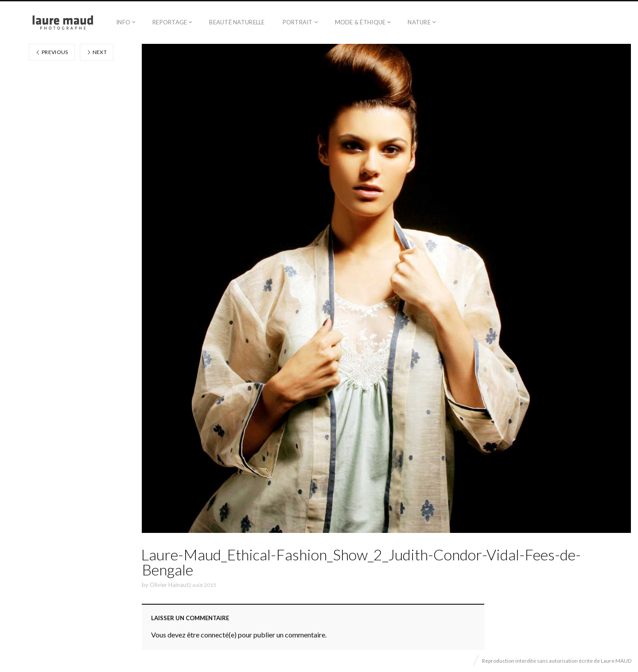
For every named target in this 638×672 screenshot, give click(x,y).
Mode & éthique (360, 22)
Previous (52, 52)
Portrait (298, 22)
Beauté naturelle (237, 22)
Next (97, 52)
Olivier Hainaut (169, 585)
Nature (419, 22)
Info (123, 22)
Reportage (170, 22)
